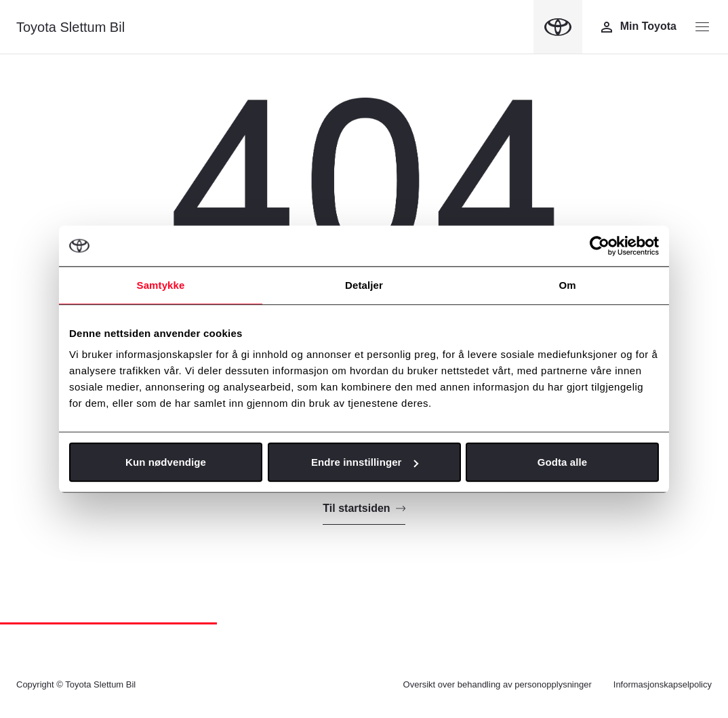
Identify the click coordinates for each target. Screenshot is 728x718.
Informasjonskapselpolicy (663, 684)
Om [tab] (567, 284)
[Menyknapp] (702, 27)
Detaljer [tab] (364, 284)
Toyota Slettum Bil (70, 27)
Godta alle (563, 462)
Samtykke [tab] (161, 284)
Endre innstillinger (365, 462)
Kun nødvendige (166, 462)
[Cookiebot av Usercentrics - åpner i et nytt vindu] (600, 245)
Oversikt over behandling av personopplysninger (498, 684)
